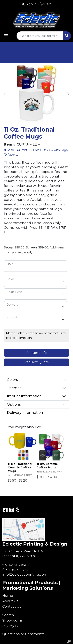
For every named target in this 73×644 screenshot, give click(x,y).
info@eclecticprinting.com (25, 574)
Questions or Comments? (24, 634)
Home (8, 595)
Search (8, 615)
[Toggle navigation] (6, 36)
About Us (10, 601)
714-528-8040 (17, 565)
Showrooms (13, 620)
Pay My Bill (11, 626)
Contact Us (12, 606)
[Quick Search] (40, 36)
